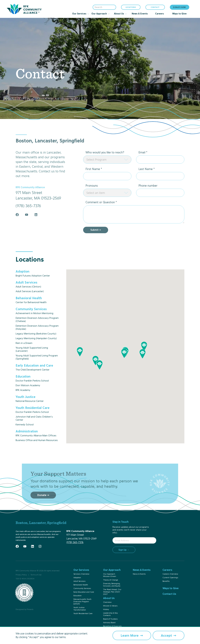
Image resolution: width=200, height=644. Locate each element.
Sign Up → (124, 550)
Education (77, 596)
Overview (107, 602)
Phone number (148, 196)
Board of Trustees (110, 619)
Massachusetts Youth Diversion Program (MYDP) (82, 602)
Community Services (82, 588)
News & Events (139, 574)
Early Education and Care (84, 592)
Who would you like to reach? (105, 163)
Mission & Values (110, 606)
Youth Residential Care (83, 613)
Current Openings (170, 578)
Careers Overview (170, 574)
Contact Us (169, 594)
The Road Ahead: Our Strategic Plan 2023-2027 (112, 592)
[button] (124, 353)
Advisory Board (109, 623)
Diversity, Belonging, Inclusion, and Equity (112, 585)
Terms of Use (36, 575)
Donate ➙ (43, 506)
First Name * (94, 180)
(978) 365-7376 (75, 542)
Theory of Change (111, 580)
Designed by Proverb (24, 609)
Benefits (166, 581)
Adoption (77, 578)
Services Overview (81, 574)
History (106, 609)
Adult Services (79, 581)
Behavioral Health (81, 585)
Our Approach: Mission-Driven (110, 575)
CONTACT (155, 7)
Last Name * (147, 180)
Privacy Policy (21, 575)
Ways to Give (171, 588)
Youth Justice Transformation (80, 609)
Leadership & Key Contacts (110, 614)
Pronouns (92, 196)
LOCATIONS (131, 8)
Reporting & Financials (112, 626)
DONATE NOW (179, 7)
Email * (143, 163)
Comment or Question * (101, 213)
